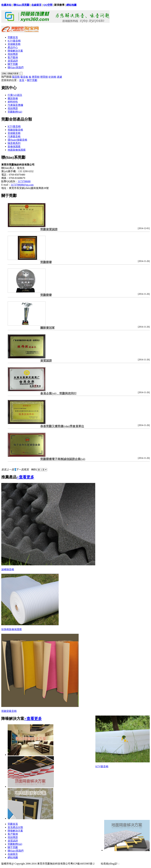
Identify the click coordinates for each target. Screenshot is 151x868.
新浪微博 (59, 5)
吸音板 (24, 77)
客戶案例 (13, 57)
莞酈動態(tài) (15, 112)
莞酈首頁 (13, 37)
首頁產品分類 (15, 827)
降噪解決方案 (15, 51)
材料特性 (13, 102)
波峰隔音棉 (8, 569)
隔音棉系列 (14, 143)
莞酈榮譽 (46, 262)
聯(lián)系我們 (16, 67)
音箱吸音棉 (14, 44)
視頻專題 (13, 54)
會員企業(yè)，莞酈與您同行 (58, 393)
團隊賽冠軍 (47, 328)
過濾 (59, 77)
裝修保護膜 (14, 146)
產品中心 (13, 47)
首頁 (22, 80)
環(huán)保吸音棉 (17, 140)
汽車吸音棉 (14, 136)
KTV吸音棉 (14, 41)
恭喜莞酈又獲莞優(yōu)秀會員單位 (62, 426)
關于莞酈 (13, 64)
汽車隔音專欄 (15, 105)
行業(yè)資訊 (15, 95)
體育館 (36, 77)
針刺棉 (52, 77)
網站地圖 (71, 5)
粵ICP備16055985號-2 (82, 864)
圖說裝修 (13, 98)
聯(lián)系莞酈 (21, 5)
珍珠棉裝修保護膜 (12, 629)
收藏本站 (6, 5)
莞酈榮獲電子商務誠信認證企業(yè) (63, 459)
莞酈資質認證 (49, 229)
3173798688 (24, 181)
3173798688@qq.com (22, 185)
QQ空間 (48, 5)
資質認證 (13, 61)
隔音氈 (16, 77)
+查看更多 (25, 477)
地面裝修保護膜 (17, 150)
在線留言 (36, 5)
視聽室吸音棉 (15, 130)
